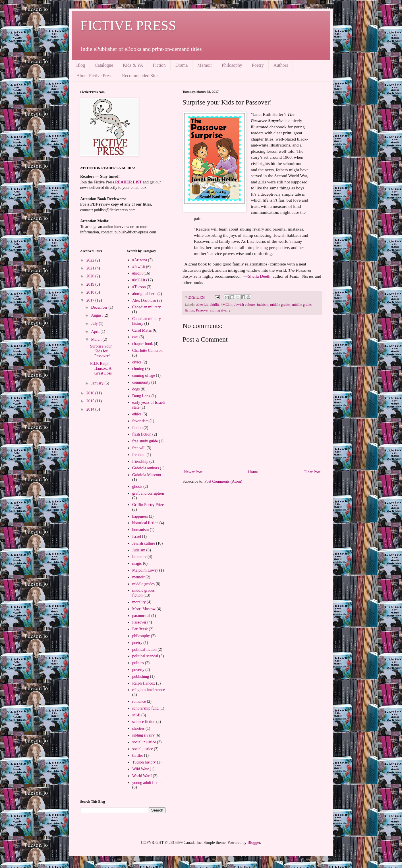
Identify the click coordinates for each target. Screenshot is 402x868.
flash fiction (142, 434)
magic (137, 563)
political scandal (145, 656)
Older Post (312, 472)
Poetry (258, 65)
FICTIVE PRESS (128, 25)
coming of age (144, 376)
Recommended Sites (141, 76)
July (95, 324)
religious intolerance (149, 690)
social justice (143, 749)
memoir (138, 577)
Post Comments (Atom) (223, 481)
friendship (140, 462)
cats (135, 337)
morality (139, 602)
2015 (91, 401)
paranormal (141, 616)
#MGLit (226, 305)
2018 (91, 292)
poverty (138, 670)
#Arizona (140, 260)
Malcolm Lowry (145, 570)
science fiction (144, 722)
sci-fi (136, 715)
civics (137, 362)
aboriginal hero (144, 294)
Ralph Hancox (144, 683)
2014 (91, 409)
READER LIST (129, 182)
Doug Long (141, 396)
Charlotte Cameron (147, 351)
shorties (138, 728)
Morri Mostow (144, 609)
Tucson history (144, 762)
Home (253, 472)
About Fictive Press (94, 76)
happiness (140, 516)
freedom (139, 455)
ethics (137, 414)
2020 (91, 276)
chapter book (143, 344)
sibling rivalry (220, 310)
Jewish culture (244, 305)
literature (139, 557)
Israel (137, 537)
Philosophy (232, 65)
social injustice (144, 742)
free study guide (145, 441)
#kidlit (214, 305)
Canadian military (147, 307)
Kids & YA (133, 65)
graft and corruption (148, 493)
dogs (136, 389)
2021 (91, 268)
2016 (91, 393)
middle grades (280, 305)
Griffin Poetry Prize (148, 505)
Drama (182, 65)
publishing (141, 676)
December (100, 307)
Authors (281, 65)
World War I (142, 776)
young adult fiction (147, 783)
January (98, 383)
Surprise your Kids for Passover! (101, 351)
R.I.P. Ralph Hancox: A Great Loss (101, 368)
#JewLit (202, 305)
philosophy (141, 636)
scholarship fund (145, 708)
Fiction (159, 65)
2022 (91, 260)
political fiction (144, 650)
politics (138, 663)
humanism (140, 530)
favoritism (140, 421)
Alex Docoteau (144, 301)
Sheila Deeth (259, 276)
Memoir (205, 65)
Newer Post (193, 472)
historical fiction (145, 523)
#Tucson (139, 287)
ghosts (137, 487)
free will (139, 448)
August (97, 315)
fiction (137, 428)
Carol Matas (142, 330)
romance (139, 701)
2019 (91, 284)
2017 (91, 300)
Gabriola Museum (147, 475)
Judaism (263, 305)
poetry (137, 643)
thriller (138, 755)
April (96, 331)
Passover (202, 310)
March (97, 339)
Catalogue (104, 65)
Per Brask (140, 629)
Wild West (140, 769)
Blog (81, 65)
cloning (138, 369)
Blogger (254, 843)
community (141, 382)
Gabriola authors (146, 468)
